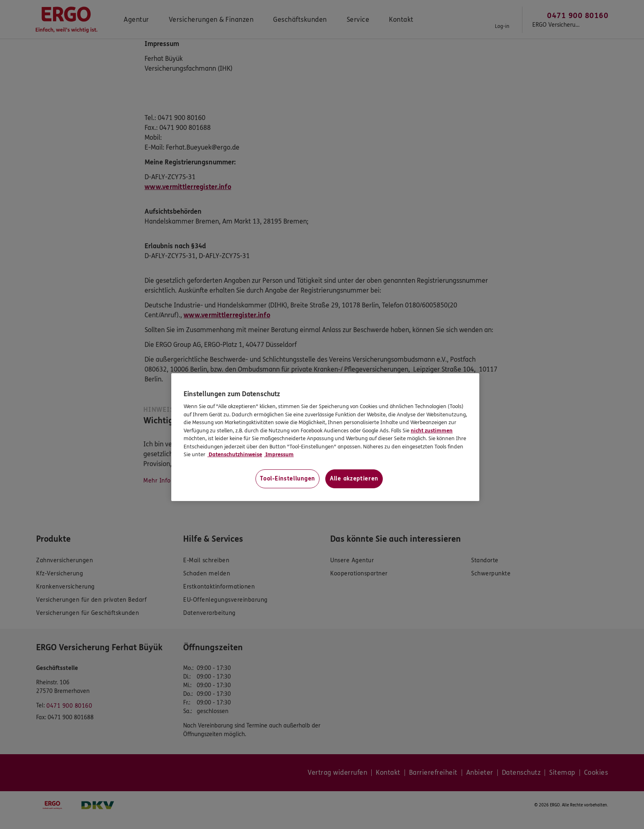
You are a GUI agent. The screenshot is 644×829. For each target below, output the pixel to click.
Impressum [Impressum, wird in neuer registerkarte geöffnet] (279, 455)
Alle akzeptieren (354, 479)
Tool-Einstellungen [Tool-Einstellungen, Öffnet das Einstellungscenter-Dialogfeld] (287, 479)
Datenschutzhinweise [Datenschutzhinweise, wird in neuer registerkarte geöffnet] (235, 455)
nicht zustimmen (432, 431)
